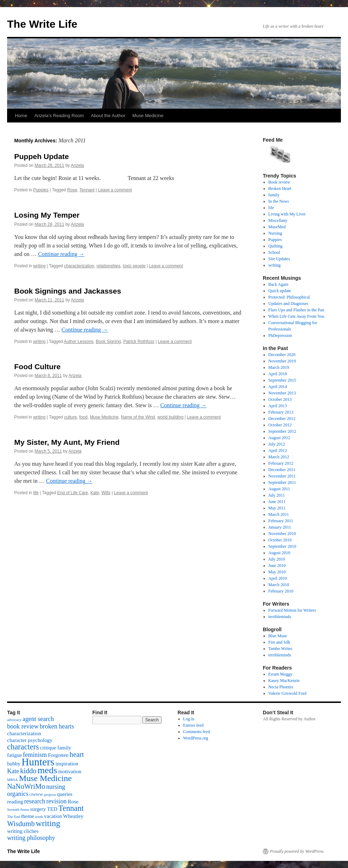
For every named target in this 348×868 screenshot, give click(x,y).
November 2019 (282, 361)
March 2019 (279, 367)
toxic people (134, 266)
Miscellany (278, 220)
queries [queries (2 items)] (65, 794)
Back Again (278, 284)
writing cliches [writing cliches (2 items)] (23, 831)
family (274, 195)
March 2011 (279, 514)
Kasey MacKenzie (284, 681)
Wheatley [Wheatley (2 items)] (73, 816)
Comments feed (197, 732)
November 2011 (282, 476)
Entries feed (194, 725)
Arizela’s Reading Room (59, 116)
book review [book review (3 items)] (23, 726)
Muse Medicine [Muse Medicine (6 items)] (45, 778)
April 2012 (278, 451)
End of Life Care (73, 493)
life (36, 493)
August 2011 (279, 489)
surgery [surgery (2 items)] (38, 809)
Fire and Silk (279, 642)
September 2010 (282, 546)
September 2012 (282, 431)
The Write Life (42, 24)
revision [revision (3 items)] (56, 801)
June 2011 (277, 502)
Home (21, 116)
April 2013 (278, 406)
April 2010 (278, 578)
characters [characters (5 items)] (23, 747)
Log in (189, 719)
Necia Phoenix (281, 687)
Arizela (77, 165)
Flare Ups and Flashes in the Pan (296, 310)
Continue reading (61, 254)
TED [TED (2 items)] (52, 809)
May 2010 (277, 572)
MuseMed (277, 227)
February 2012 (281, 463)
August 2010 (279, 553)
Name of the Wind (138, 417)
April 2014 (278, 387)
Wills (106, 493)
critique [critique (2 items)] (48, 748)
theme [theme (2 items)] (28, 816)
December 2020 (282, 355)
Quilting (276, 246)
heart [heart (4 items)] (77, 754)
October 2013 (280, 399)
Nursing (275, 233)
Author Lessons (79, 342)
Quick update (280, 291)
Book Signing (108, 342)
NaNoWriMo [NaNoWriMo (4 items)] (26, 786)
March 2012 (279, 457)
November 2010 (282, 534)
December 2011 (282, 470)
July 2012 (277, 444)
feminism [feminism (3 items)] (35, 755)
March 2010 (279, 585)
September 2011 (282, 482)
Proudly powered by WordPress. (297, 851)
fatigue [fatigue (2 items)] (15, 755)
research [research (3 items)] (35, 801)
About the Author (108, 116)
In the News (279, 201)
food (83, 417)
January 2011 (280, 527)
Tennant (87, 190)
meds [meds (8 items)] (47, 770)
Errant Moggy (281, 674)
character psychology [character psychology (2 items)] (30, 740)
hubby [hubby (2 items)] (14, 764)
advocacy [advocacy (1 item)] (14, 720)
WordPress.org (196, 738)
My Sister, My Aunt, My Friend (67, 442)
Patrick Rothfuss (139, 342)
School (274, 252)
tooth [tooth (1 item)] (39, 817)
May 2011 (277, 508)
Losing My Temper (47, 215)
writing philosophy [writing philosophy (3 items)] (31, 838)
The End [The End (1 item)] (13, 817)
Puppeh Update (42, 156)
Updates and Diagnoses (289, 304)
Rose (72, 190)
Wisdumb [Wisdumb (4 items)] (21, 824)
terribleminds (280, 617)
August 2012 (279, 438)
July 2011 (277, 495)
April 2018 (278, 374)
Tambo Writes (280, 649)
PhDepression (280, 335)
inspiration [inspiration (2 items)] (67, 764)
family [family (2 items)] (64, 748)
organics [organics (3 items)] (18, 794)
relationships (108, 266)
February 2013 (281, 412)
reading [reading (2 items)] (15, 802)
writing (39, 266)
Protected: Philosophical (289, 297)
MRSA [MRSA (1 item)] (12, 780)
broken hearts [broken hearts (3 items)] (57, 726)
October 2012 (280, 425)
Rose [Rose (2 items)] (73, 802)
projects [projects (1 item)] (50, 795)
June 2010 (277, 566)
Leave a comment (115, 190)
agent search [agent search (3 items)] (38, 719)
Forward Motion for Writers (292, 610)
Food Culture (37, 367)
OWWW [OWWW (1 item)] (36, 795)
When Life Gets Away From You (297, 316)
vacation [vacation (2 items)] (53, 816)
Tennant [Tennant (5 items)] (71, 808)
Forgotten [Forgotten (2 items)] (58, 755)
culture (70, 417)
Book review (279, 182)
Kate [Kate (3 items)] (13, 771)
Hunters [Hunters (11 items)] (38, 762)
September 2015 (282, 380)
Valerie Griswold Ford (287, 693)
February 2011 (281, 521)
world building (170, 417)
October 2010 (280, 540)
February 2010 (281, 591)
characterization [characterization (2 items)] (24, 733)
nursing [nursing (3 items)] (56, 787)
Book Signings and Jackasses (68, 291)
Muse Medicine (148, 116)
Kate (95, 493)
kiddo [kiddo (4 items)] (28, 771)
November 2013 (282, 393)
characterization (79, 266)
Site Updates (279, 259)
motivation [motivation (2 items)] (70, 771)
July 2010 (277, 559)
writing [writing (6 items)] (48, 823)
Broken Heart (280, 189)
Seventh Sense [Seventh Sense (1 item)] (18, 810)
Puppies (41, 190)
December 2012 (282, 419)
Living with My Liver (287, 214)
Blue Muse (278, 636)
